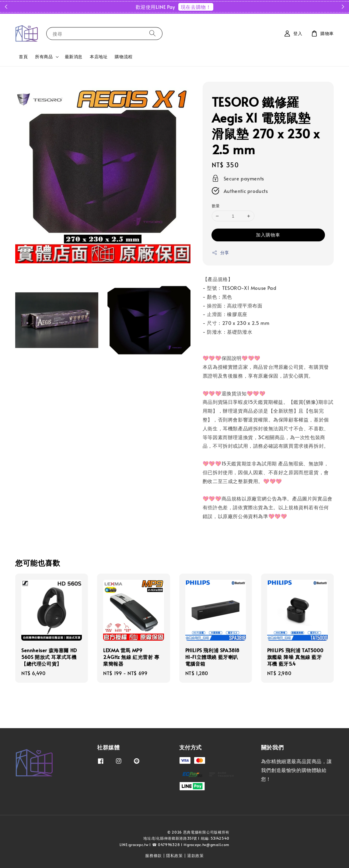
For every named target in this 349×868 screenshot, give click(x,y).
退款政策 (195, 856)
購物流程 (124, 57)
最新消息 (74, 57)
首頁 (23, 57)
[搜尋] (152, 33)
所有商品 (44, 57)
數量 (216, 206)
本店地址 (99, 57)
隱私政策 (174, 856)
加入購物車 (268, 235)
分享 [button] (220, 253)
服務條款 (154, 856)
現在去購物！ (196, 7)
